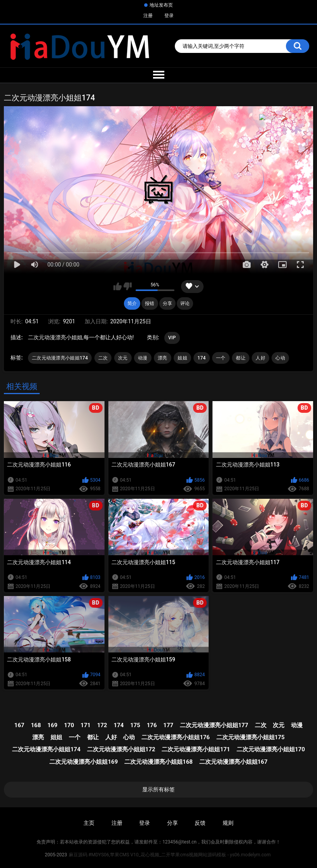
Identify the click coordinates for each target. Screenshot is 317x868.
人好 (260, 358)
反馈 (200, 823)
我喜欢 (118, 286)
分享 (167, 303)
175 (135, 725)
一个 (221, 358)
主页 (89, 823)
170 (69, 725)
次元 (123, 358)
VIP (172, 338)
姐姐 (182, 358)
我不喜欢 (128, 286)
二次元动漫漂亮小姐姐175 (251, 737)
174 (201, 358)
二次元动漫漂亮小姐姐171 (196, 749)
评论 (185, 303)
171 (85, 725)
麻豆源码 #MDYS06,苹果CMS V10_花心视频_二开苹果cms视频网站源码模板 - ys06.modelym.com (170, 855)
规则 (228, 823)
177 (168, 725)
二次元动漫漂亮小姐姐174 (60, 358)
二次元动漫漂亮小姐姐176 (176, 737)
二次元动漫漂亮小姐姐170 (271, 749)
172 (102, 725)
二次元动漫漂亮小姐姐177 (214, 725)
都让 (241, 358)
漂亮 (163, 358)
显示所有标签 (158, 789)
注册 (148, 16)
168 (36, 725)
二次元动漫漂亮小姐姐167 (233, 762)
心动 (280, 358)
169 (52, 725)
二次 (103, 358)
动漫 (143, 358)
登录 (169, 16)
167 (19, 725)
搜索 (298, 46)
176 (152, 725)
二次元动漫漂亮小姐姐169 (84, 762)
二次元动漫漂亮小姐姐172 (121, 749)
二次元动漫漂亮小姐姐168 (158, 762)
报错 (150, 303)
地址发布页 (161, 5)
